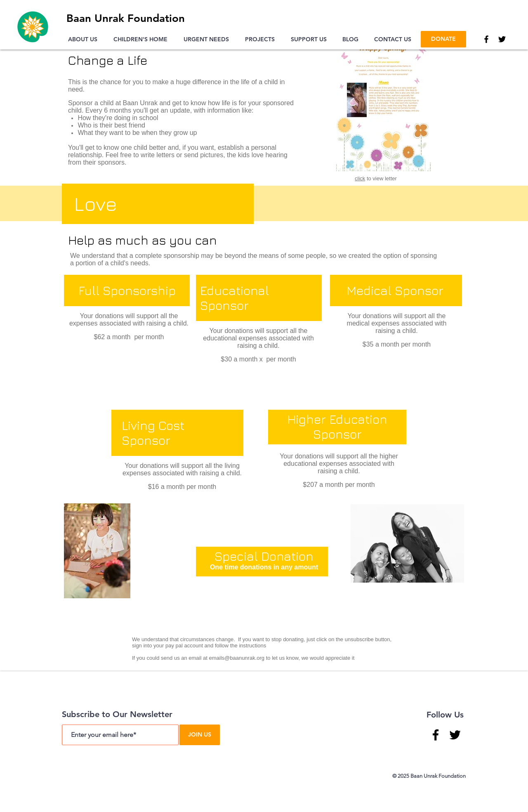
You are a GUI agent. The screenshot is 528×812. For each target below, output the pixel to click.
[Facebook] (486, 39)
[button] (85, 39)
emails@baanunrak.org (237, 658)
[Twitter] (502, 39)
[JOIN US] (200, 735)
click (360, 178)
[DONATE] (443, 39)
